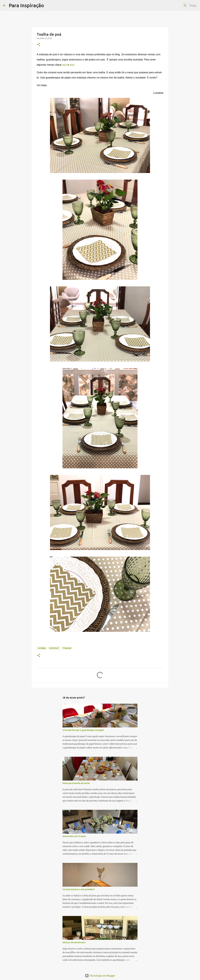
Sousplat (54, 648)
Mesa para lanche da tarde (76, 783)
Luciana (42, 648)
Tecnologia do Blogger (100, 976)
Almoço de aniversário (74, 942)
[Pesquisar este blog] (181, 5)
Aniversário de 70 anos (74, 836)
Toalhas (67, 648)
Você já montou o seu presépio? (79, 889)
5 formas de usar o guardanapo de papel (83, 730)
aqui (65, 65)
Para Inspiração (26, 5)
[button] (39, 45)
